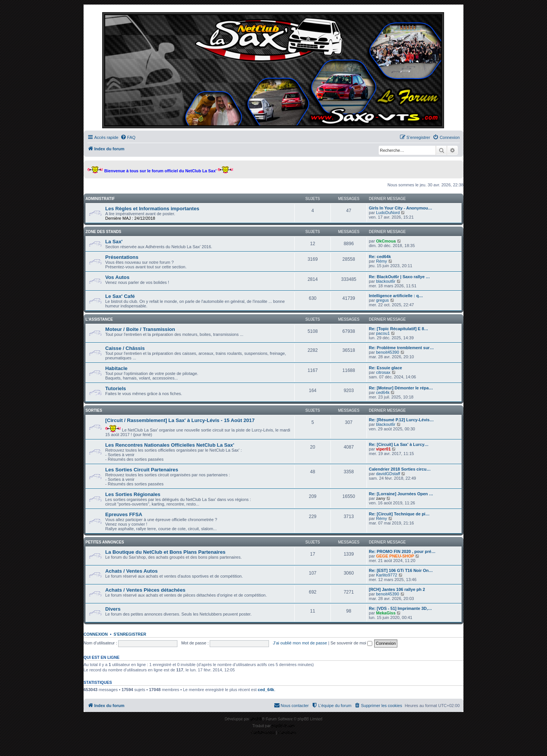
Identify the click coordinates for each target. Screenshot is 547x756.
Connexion (96, 634)
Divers (113, 609)
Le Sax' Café (120, 296)
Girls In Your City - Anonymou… (401, 208)
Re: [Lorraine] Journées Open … (401, 494)
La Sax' (114, 242)
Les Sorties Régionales (133, 494)
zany (381, 498)
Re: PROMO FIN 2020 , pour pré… (402, 551)
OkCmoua (386, 241)
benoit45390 (388, 352)
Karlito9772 (387, 575)
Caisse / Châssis (125, 348)
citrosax (383, 372)
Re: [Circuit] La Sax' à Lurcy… (399, 444)
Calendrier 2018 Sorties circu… (400, 469)
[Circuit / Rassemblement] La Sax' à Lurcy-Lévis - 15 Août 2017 (180, 420)
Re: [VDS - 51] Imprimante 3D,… (400, 608)
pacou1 (383, 333)
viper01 (383, 449)
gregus (383, 300)
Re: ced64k (380, 257)
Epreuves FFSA (124, 514)
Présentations (122, 257)
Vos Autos (117, 277)
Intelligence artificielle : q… (396, 296)
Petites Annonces (105, 542)
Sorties (94, 410)
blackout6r (386, 281)
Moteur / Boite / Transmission (140, 329)
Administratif (100, 199)
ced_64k (266, 690)
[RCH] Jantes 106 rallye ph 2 (397, 589)
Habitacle (116, 368)
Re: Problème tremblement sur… (401, 348)
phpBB (256, 719)
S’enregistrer (130, 634)
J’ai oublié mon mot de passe (300, 643)
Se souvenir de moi (351, 643)
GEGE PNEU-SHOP (395, 556)
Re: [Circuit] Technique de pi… (399, 514)
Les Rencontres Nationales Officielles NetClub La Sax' (170, 445)
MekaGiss (386, 613)
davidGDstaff (388, 474)
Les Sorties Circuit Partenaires (142, 470)
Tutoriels (116, 388)
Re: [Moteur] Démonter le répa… (401, 388)
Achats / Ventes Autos (131, 571)
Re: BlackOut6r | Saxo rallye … (399, 277)
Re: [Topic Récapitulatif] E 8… (398, 329)
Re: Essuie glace (385, 368)
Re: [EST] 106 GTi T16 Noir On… (401, 570)
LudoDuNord (388, 213)
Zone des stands (103, 232)
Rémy (382, 261)
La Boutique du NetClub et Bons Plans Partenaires (165, 552)
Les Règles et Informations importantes (152, 209)
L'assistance (99, 319)
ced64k (383, 392)
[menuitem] (128, 137)
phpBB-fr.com (283, 726)
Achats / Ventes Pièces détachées (145, 590)
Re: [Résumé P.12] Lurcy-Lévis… (401, 420)
